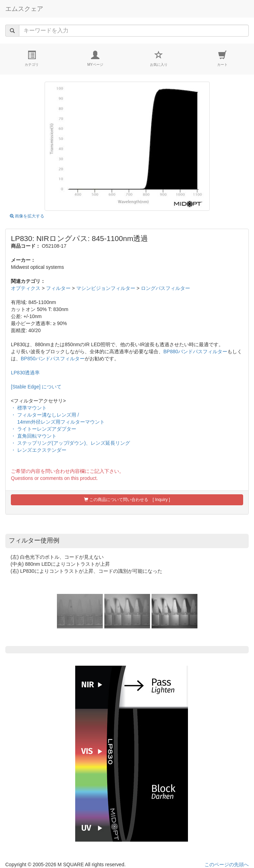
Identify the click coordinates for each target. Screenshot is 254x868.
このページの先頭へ (227, 864)
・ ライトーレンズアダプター (44, 429)
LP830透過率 (25, 373)
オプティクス (26, 288)
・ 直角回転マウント (34, 436)
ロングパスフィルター (165, 288)
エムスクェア (24, 9)
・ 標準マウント (29, 408)
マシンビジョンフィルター (106, 288)
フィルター (58, 288)
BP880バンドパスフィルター (195, 351)
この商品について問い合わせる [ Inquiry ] (127, 500)
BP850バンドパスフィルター (53, 359)
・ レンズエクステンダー (39, 450)
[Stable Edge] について (36, 387)
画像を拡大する (27, 216)
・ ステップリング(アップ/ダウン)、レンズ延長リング (70, 443)
